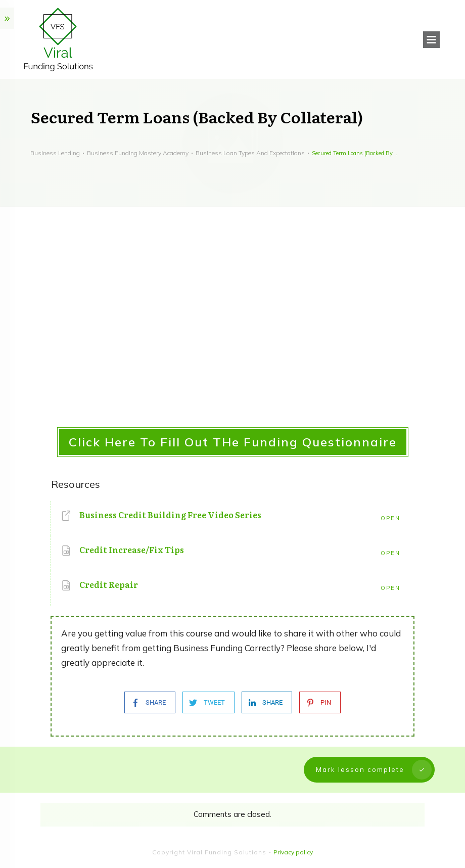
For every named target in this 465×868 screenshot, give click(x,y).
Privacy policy (293, 852)
